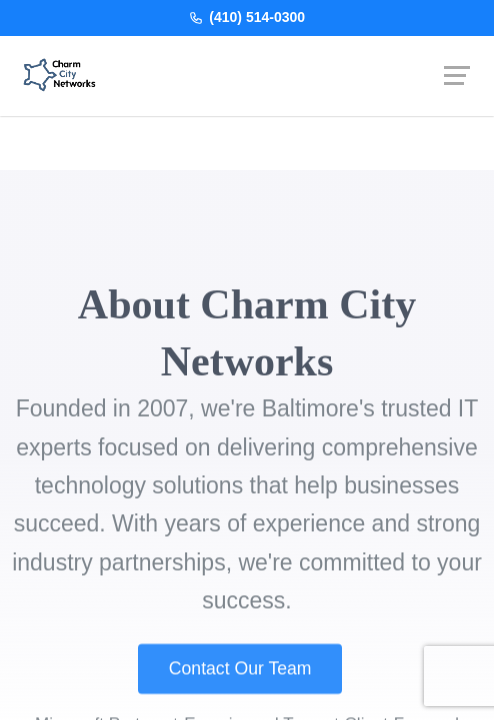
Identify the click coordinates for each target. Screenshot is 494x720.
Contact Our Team (240, 685)
